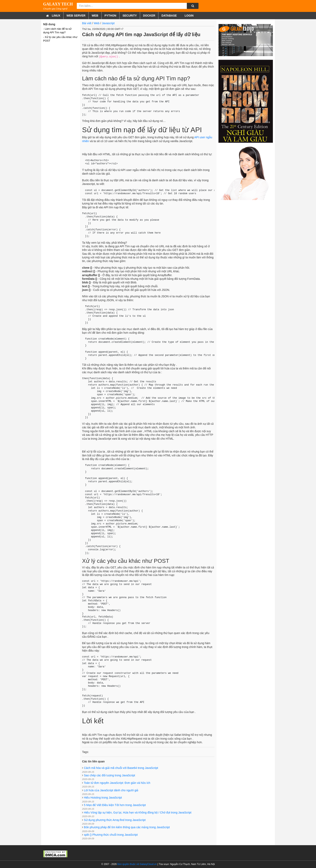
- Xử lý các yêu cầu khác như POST (60, 39)
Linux (56, 16)
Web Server (76, 16)
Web (95, 16)
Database (169, 16)
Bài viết (87, 23)
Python (110, 16)
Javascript (108, 23)
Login (189, 16)
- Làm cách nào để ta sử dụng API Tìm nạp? (57, 31)
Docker (149, 16)
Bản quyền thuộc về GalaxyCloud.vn (137, 864)
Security (130, 16)
